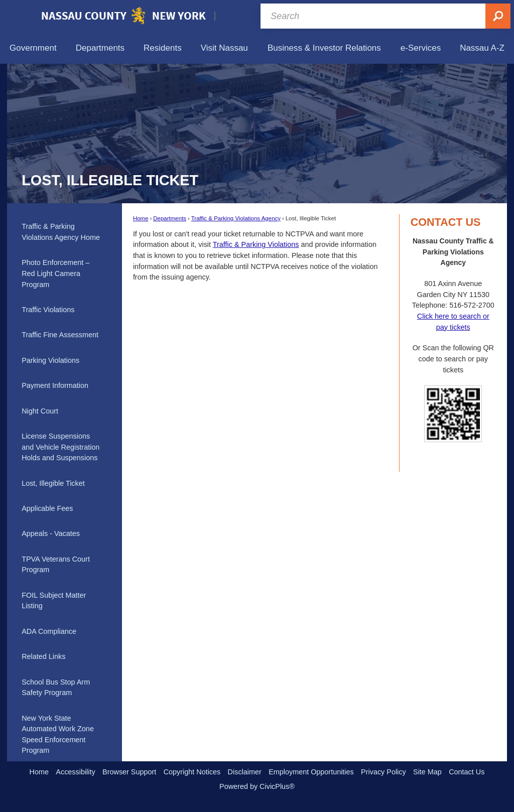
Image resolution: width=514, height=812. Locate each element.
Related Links (43, 656)
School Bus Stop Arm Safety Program (56, 688)
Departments (170, 218)
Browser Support (129, 772)
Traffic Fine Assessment (60, 335)
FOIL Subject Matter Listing (54, 601)
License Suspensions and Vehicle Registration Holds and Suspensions (60, 447)
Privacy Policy (383, 772)
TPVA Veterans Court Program (56, 565)
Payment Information (55, 385)
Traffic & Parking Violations (256, 244)
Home (141, 218)
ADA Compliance (49, 631)
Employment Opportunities (311, 772)
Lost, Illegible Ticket (53, 483)
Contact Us (467, 772)
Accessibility (75, 772)
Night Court (40, 411)
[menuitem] (33, 48)
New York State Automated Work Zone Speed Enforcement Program (58, 734)
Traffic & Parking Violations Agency (236, 218)
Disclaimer (245, 772)
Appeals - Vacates (51, 533)
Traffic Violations (48, 310)
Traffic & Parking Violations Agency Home (61, 232)
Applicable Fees (47, 508)
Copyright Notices (192, 772)
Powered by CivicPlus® (257, 786)
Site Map (427, 772)
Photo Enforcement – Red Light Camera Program (55, 273)
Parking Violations (50, 360)
